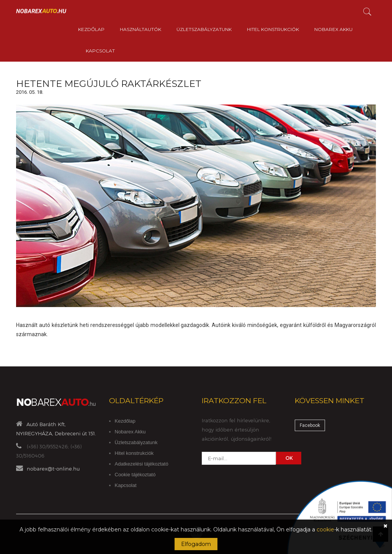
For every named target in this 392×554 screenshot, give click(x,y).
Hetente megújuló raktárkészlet (109, 84)
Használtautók (140, 29)
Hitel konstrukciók (273, 29)
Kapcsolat (100, 51)
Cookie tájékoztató (135, 475)
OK (289, 458)
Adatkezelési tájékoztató (142, 464)
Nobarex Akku (333, 29)
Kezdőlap (91, 29)
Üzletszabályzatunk (204, 29)
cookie (325, 529)
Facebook (310, 425)
